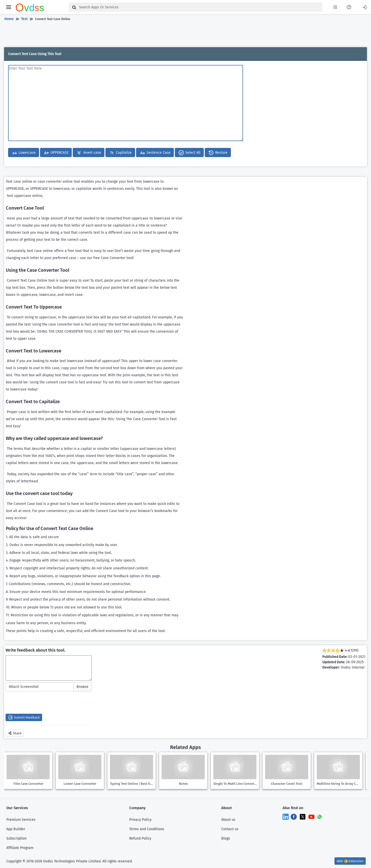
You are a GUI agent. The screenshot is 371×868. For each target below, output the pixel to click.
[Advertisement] (184, 35)
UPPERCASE (56, 153)
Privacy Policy (140, 820)
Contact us (230, 829)
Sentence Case (155, 153)
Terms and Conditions (147, 829)
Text (24, 19)
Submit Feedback (24, 717)
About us (228, 820)
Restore (218, 153)
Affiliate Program (20, 848)
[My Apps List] (335, 7)
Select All (189, 153)
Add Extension (350, 861)
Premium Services (21, 820)
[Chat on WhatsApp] (320, 817)
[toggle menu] (9, 7)
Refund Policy (140, 838)
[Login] (364, 7)
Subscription (16, 838)
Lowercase (24, 153)
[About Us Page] (349, 7)
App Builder (16, 829)
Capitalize (120, 153)
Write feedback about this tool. (35, 650)
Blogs (226, 838)
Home (9, 19)
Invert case (89, 153)
